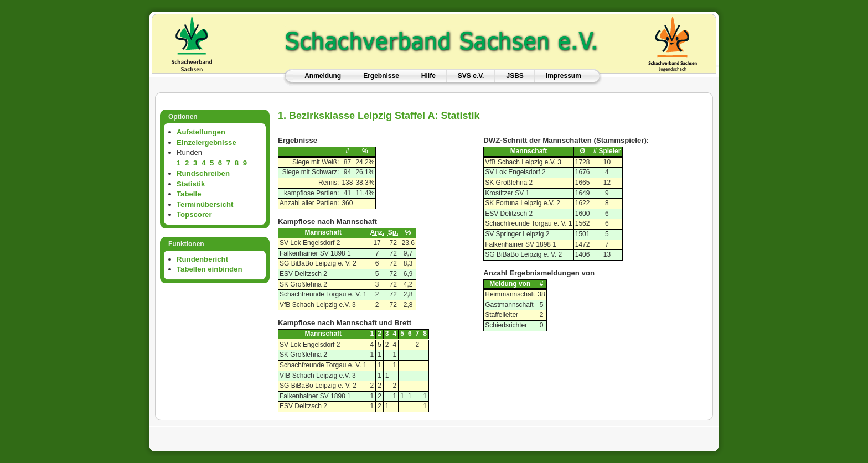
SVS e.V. (471, 76)
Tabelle (189, 194)
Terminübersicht (205, 204)
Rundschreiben (203, 173)
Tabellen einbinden (209, 269)
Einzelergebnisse (206, 142)
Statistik (191, 184)
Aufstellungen (201, 132)
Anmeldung (323, 76)
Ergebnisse (381, 76)
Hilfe (428, 76)
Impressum (564, 76)
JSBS (515, 76)
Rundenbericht (202, 259)
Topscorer (194, 214)
